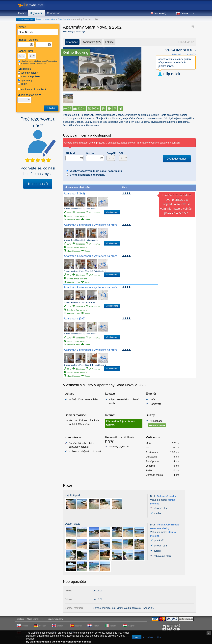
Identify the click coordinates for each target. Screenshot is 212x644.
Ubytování (36, 13)
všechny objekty (28, 73)
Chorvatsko (54, 13)
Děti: (122, 153)
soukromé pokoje (29, 76)
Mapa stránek (33, 619)
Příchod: (70, 153)
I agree (137, 637)
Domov (22, 13)
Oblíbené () (160, 13)
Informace (72, 42)
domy (22, 84)
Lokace (110, 42)
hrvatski (96, 626)
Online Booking (76, 52)
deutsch (43, 626)
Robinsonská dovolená (32, 89)
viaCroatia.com (34, 5)
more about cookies (152, 637)
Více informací (112, 212)
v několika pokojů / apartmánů (32, 64)
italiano (113, 626)
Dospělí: (111, 153)
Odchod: (91, 153)
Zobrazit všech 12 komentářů (184, 54)
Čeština (184, 13)
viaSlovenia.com (55, 619)
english (60, 626)
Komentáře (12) (92, 42)
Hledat (51, 108)
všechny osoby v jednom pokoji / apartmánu (38, 61)
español (78, 626)
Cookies (20, 619)
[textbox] (38, 32)
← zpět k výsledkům (26, 19)
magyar (131, 626)
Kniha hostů (38, 184)
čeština (25, 626)
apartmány (25, 80)
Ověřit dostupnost (177, 159)
